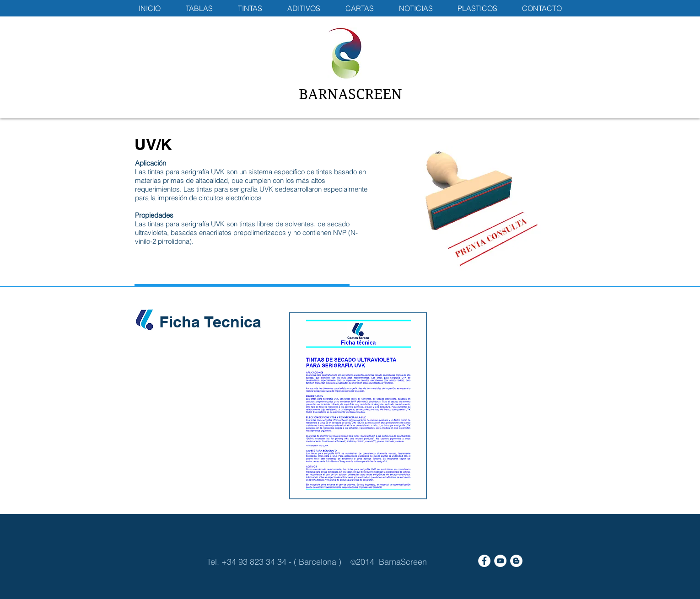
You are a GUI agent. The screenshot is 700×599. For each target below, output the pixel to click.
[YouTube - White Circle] (500, 561)
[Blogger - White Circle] (516, 561)
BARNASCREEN (350, 94)
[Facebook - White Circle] (484, 561)
